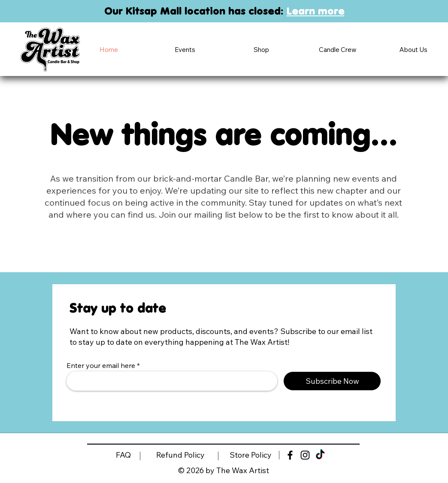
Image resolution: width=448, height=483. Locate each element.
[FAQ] (123, 455)
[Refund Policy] (180, 455)
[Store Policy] (251, 455)
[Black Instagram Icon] (305, 455)
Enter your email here (101, 365)
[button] (185, 50)
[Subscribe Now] (332, 381)
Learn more (316, 11)
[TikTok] (320, 455)
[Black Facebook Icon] (290, 455)
